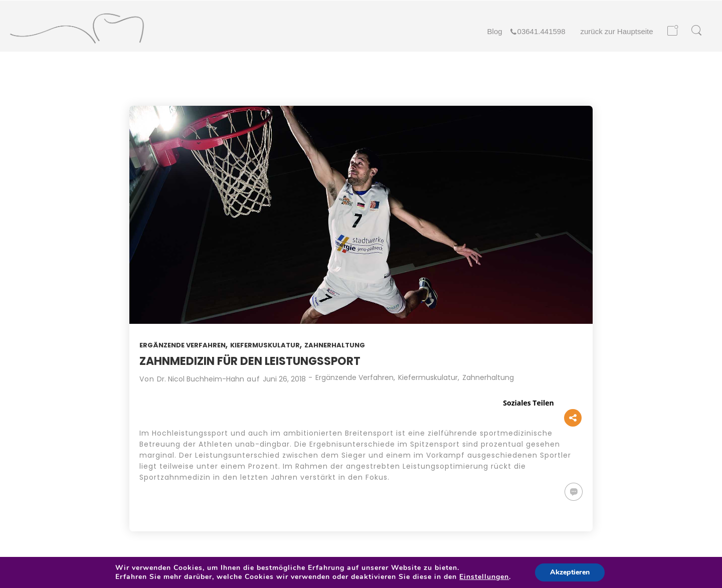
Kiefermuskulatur (265, 345)
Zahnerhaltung (335, 345)
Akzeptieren (570, 572)
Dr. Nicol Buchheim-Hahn (201, 379)
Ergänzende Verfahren (183, 345)
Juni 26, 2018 (284, 379)
